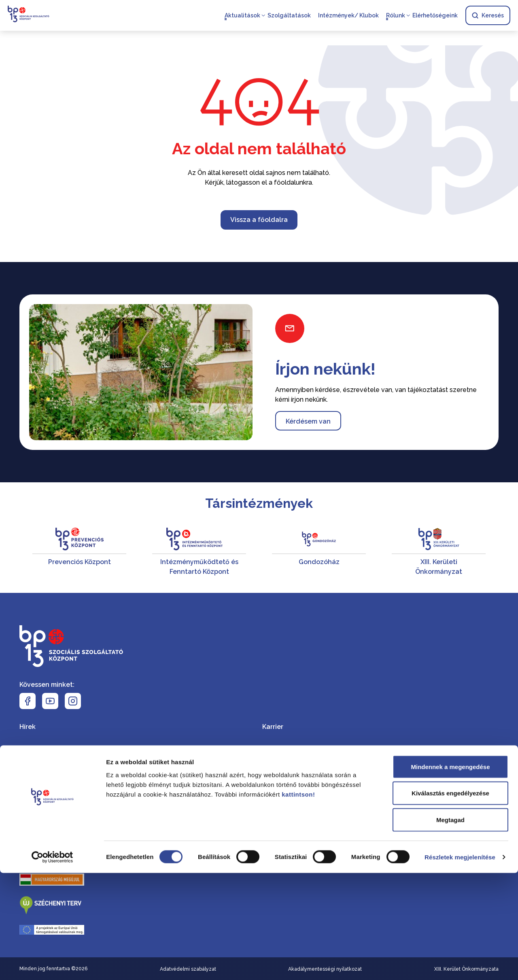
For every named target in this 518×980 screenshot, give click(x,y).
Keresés (487, 16)
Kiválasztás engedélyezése (450, 900)
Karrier (273, 727)
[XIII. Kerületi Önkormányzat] (439, 552)
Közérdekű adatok (292, 772)
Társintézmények (259, 503)
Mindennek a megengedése (450, 874)
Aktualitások (242, 16)
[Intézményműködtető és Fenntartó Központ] (199, 552)
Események (38, 749)
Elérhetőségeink (435, 16)
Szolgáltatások (289, 16)
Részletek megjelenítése (460, 964)
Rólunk (395, 16)
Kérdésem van (308, 421)
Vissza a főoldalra (259, 220)
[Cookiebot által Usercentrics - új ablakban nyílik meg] (52, 964)
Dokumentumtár (288, 749)
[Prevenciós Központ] (79, 552)
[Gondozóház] (319, 552)
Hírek (28, 727)
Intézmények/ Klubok (348, 16)
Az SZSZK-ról (40, 817)
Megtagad (450, 927)
